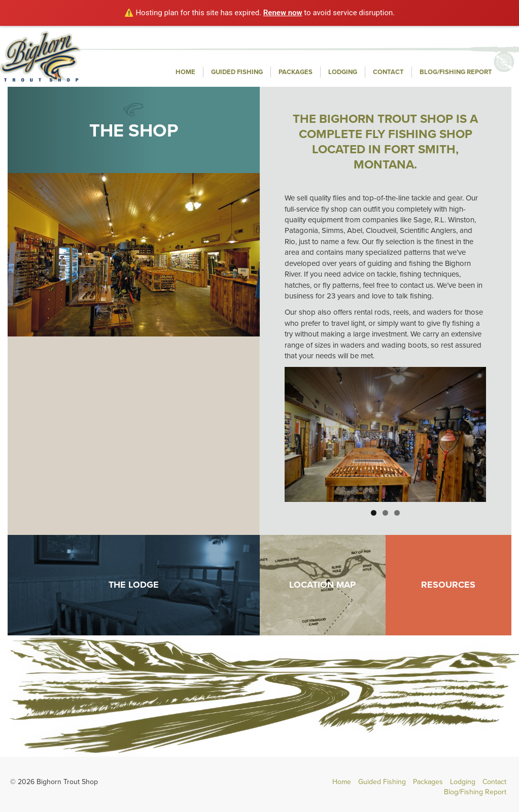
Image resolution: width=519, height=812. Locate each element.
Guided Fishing (237, 72)
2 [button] (385, 513)
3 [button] (397, 513)
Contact (388, 72)
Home (185, 72)
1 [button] (374, 513)
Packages (296, 72)
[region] (385, 434)
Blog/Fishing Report (456, 72)
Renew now (283, 13)
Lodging (343, 72)
